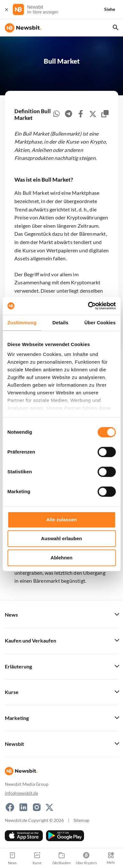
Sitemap (81, 820)
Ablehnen (61, 558)
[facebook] (81, 114)
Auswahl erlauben (61, 538)
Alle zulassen (61, 520)
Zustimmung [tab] (22, 323)
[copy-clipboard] (105, 115)
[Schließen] (6, 9)
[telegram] (69, 114)
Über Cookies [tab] (100, 323)
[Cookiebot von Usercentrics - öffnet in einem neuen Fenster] (88, 306)
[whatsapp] (56, 114)
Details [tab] (60, 323)
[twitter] (93, 115)
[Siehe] (113, 9)
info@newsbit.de (21, 793)
